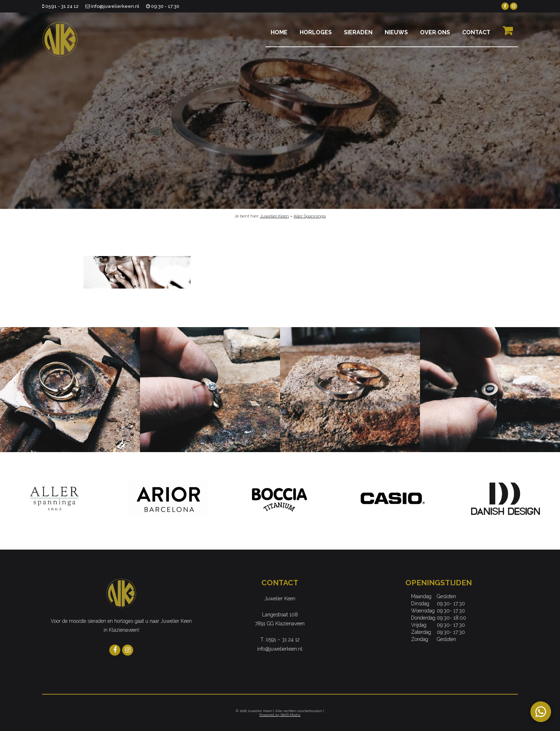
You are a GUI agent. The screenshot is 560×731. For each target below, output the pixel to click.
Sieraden (358, 32)
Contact (476, 32)
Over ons (435, 32)
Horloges (316, 32)
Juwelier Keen (274, 216)
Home (279, 32)
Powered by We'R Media (280, 715)
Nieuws (396, 32)
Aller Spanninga (310, 216)
